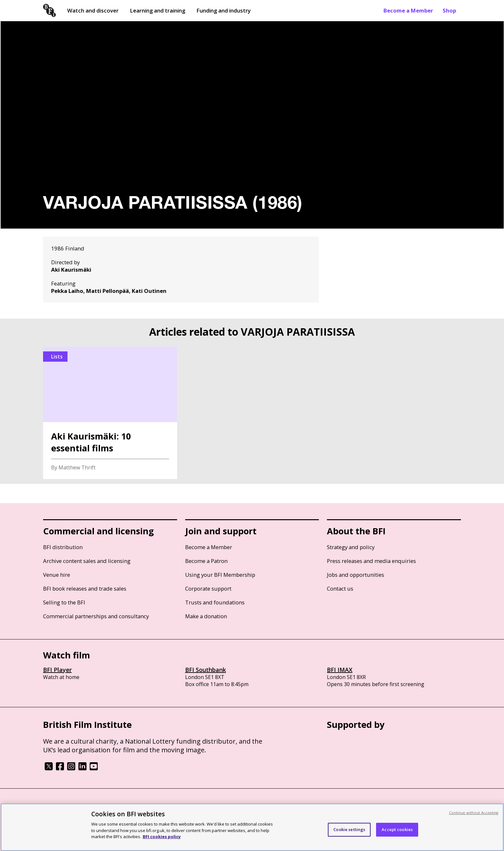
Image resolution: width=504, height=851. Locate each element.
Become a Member (408, 10)
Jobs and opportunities (355, 575)
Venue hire (57, 575)
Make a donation (206, 616)
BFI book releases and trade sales (85, 588)
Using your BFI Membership (220, 575)
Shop (449, 10)
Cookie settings (349, 829)
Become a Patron (206, 561)
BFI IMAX (340, 670)
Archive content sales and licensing (87, 561)
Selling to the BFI (64, 602)
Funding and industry (224, 10)
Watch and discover (93, 10)
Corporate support (208, 588)
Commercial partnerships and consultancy (96, 616)
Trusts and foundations (215, 602)
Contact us (340, 588)
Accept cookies (397, 829)
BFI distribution (63, 547)
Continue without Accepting (474, 813)
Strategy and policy (351, 547)
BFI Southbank (206, 670)
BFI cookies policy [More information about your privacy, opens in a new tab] (162, 837)
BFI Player (57, 670)
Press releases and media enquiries (371, 561)
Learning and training (157, 10)
